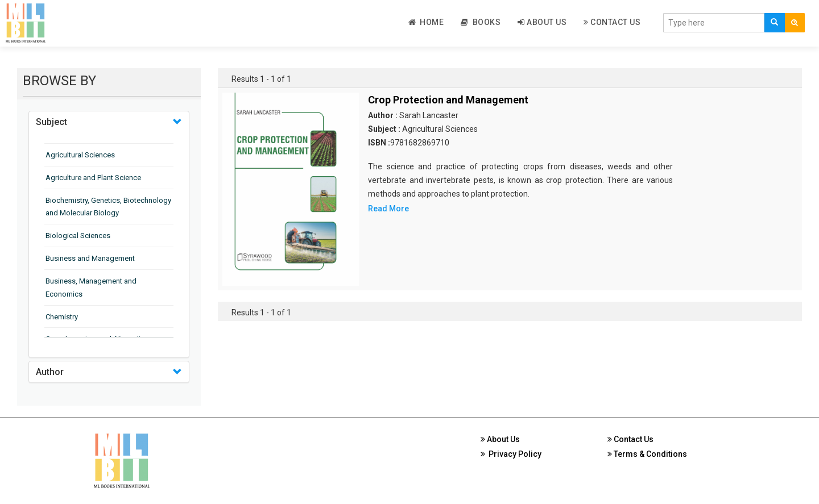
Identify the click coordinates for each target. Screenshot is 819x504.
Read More (388, 209)
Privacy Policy (511, 454)
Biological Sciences (78, 236)
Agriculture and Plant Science (93, 178)
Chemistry (62, 317)
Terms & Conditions (647, 454)
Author (50, 372)
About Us (542, 22)
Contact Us (612, 22)
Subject (51, 122)
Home (426, 22)
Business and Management (90, 258)
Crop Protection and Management (448, 100)
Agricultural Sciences (80, 155)
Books (481, 22)
